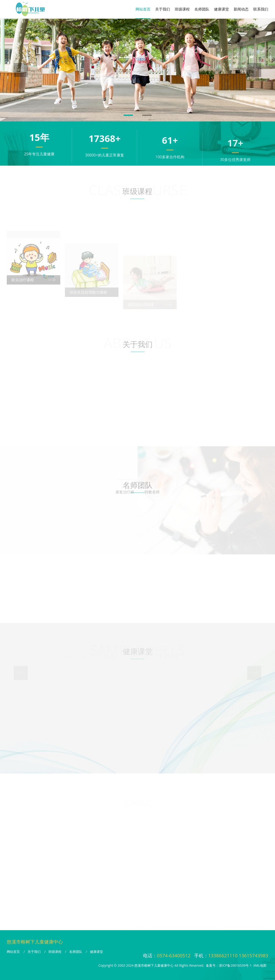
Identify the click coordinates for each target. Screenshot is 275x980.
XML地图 (260, 965)
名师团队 (202, 9)
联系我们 (261, 9)
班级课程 (182, 9)
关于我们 (163, 9)
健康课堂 (221, 9)
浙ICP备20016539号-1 (235, 965)
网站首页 (143, 9)
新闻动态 (241, 9)
